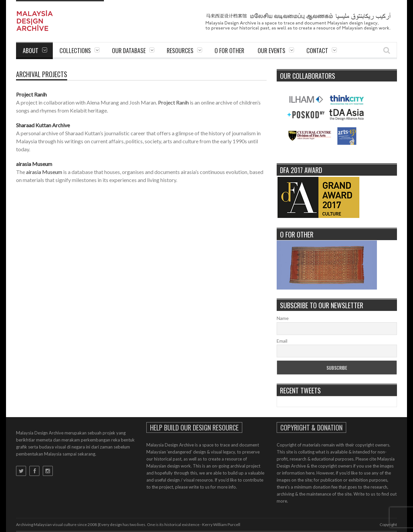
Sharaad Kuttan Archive (43, 125)
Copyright (388, 524)
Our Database (129, 50)
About (31, 50)
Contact (317, 50)
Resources (180, 50)
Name (283, 318)
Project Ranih (31, 94)
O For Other (229, 50)
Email (282, 341)
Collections (75, 50)
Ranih (182, 102)
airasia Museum (34, 164)
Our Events (271, 50)
